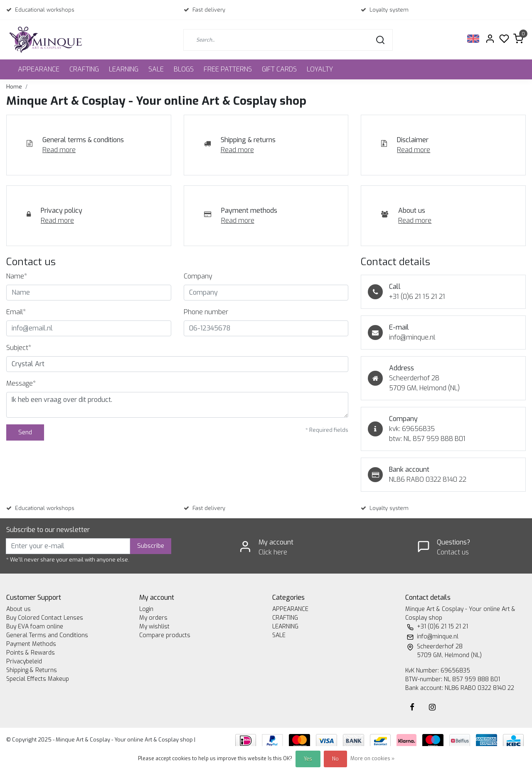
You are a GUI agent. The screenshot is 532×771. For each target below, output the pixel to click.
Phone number (206, 312)
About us (18, 609)
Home (14, 87)
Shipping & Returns (32, 670)
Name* (17, 276)
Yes (308, 759)
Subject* (19, 348)
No (335, 759)
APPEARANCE (39, 69)
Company (198, 276)
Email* (16, 312)
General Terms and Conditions (47, 635)
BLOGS (184, 69)
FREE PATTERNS (228, 69)
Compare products (165, 635)
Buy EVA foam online (35, 627)
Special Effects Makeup (38, 679)
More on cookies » (372, 759)
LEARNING (124, 69)
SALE (156, 69)
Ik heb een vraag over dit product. (177, 405)
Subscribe (151, 546)
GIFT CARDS (279, 69)
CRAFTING (84, 69)
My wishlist (154, 627)
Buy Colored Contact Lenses (45, 618)
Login (146, 609)
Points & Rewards (31, 653)
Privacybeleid (24, 661)
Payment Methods (31, 644)
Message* (21, 383)
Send (25, 432)
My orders (153, 618)
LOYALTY (320, 69)
